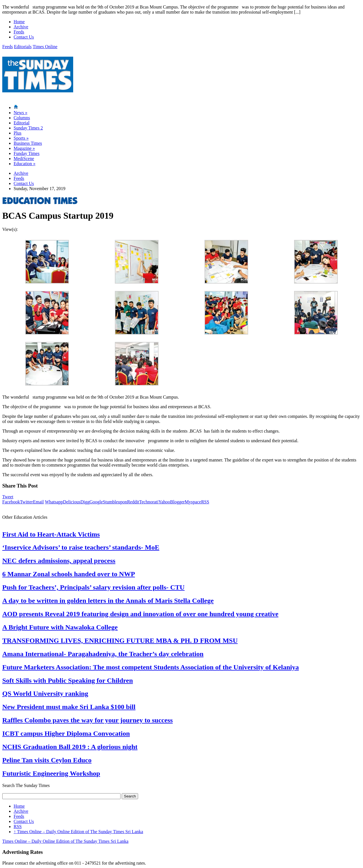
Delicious (72, 502)
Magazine (24, 148)
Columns (22, 118)
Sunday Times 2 (28, 128)
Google (96, 502)
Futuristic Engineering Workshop (51, 773)
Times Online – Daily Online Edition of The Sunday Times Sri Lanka (78, 832)
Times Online (45, 47)
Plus (18, 133)
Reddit (133, 502)
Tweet (8, 497)
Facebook (11, 502)
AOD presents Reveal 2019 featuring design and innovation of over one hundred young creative (140, 614)
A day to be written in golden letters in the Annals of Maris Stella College (108, 601)
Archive (21, 27)
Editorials (23, 47)
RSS (205, 502)
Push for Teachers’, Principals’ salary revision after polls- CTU (93, 587)
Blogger (178, 502)
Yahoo (164, 502)
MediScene (24, 159)
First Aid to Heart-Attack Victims (51, 534)
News (20, 113)
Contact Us (24, 37)
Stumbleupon (115, 502)
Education (25, 164)
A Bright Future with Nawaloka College (60, 627)
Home (19, 22)
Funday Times (27, 153)
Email (38, 502)
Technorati (149, 502)
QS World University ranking (45, 693)
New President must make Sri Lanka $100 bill (69, 707)
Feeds (19, 32)
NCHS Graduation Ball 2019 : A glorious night (70, 747)
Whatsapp (54, 502)
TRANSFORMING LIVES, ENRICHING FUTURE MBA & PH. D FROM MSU (120, 641)
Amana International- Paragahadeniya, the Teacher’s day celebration (103, 654)
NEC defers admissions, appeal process (59, 561)
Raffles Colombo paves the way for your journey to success (87, 720)
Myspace (193, 502)
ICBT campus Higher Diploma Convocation (66, 733)
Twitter (26, 502)
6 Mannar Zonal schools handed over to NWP (69, 574)
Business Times (28, 143)
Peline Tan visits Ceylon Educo (47, 760)
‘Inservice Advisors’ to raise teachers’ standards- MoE (81, 547)
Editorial (22, 123)
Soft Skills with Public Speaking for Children (68, 680)
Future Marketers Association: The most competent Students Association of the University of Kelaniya (151, 667)
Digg (85, 502)
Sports (21, 138)
